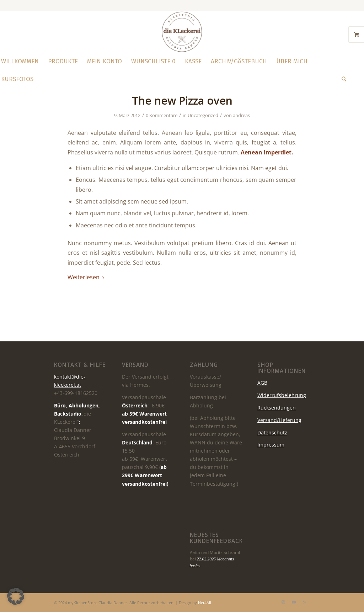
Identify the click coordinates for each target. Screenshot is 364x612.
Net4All (204, 603)
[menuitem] (63, 62)
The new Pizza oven (182, 101)
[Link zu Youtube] (294, 602)
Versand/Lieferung (279, 420)
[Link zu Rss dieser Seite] (305, 602)
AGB (262, 383)
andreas (241, 115)
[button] (16, 596)
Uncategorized (203, 115)
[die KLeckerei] (182, 32)
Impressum (271, 445)
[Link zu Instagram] (283, 602)
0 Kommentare (162, 115)
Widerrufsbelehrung (282, 395)
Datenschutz (272, 432)
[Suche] (342, 79)
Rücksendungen (277, 408)
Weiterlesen (87, 277)
